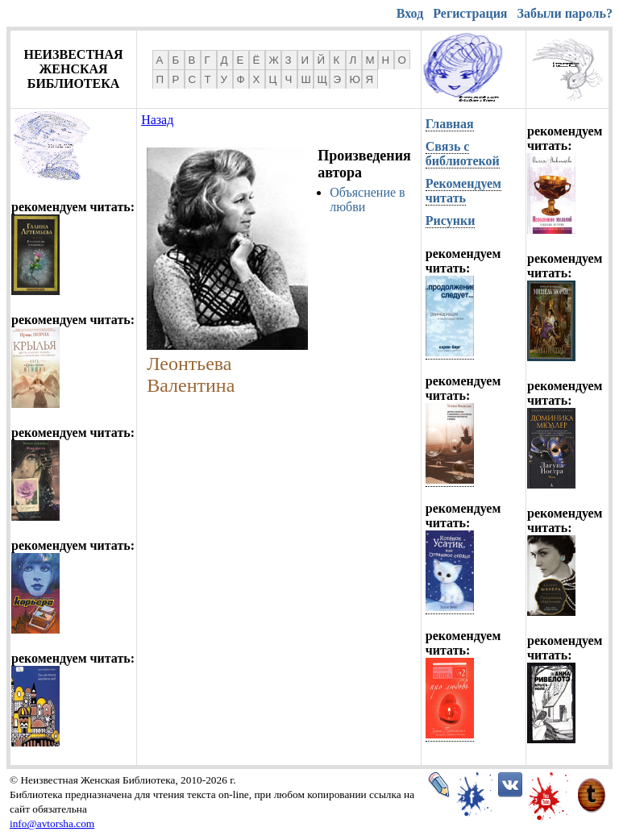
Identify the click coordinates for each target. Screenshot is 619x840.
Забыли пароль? (565, 13)
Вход (410, 13)
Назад (157, 120)
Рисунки (451, 220)
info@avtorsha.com (52, 823)
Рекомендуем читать (463, 191)
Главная (450, 124)
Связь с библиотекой (463, 154)
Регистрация (470, 13)
